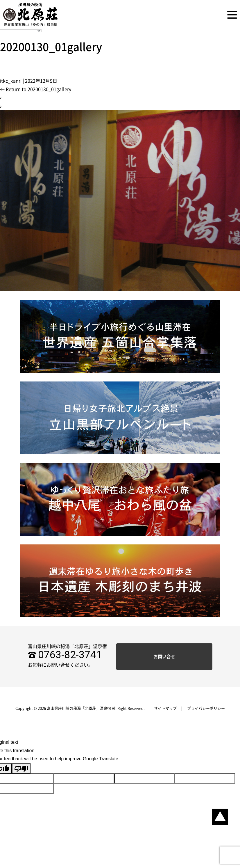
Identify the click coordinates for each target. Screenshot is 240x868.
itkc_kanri (11, 81)
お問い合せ (164, 657)
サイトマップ (165, 708)
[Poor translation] (21, 768)
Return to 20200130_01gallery (36, 89)
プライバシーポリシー (206, 708)
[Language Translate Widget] (21, 31)
